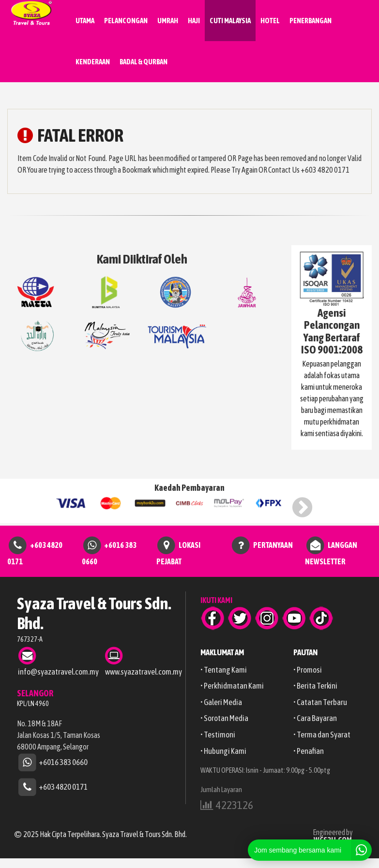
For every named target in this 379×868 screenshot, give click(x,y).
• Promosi (308, 670)
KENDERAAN (93, 62)
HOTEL (270, 21)
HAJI (194, 21)
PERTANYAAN (273, 544)
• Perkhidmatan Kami (232, 686)
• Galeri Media (221, 702)
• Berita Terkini (315, 686)
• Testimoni (218, 735)
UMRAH (168, 21)
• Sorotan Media (224, 718)
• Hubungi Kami (223, 751)
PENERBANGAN (311, 21)
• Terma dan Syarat (322, 735)
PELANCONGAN (126, 21)
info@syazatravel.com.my (58, 672)
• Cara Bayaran (315, 718)
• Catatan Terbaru (320, 702)
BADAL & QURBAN (144, 62)
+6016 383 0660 (63, 762)
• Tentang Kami (224, 670)
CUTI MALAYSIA (230, 21)
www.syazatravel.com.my (144, 672)
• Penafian (309, 751)
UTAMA (85, 21)
